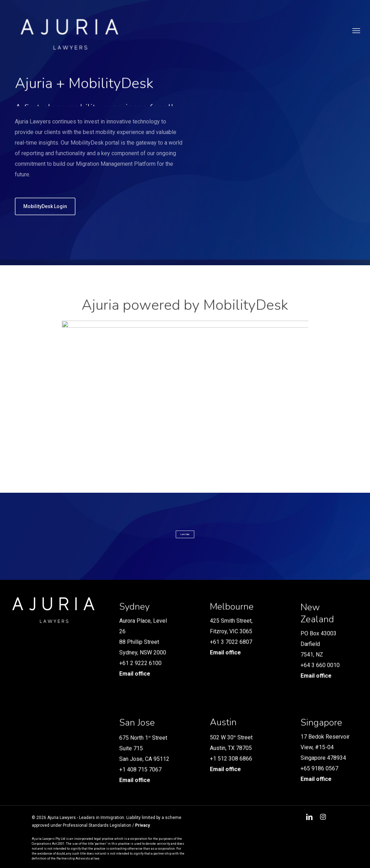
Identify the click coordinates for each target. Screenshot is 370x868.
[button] (356, 35)
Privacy (142, 825)
